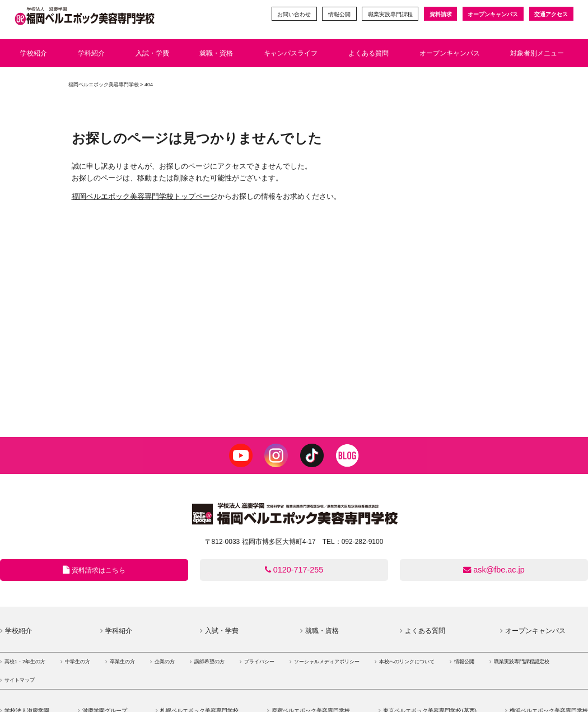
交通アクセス (551, 14)
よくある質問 (425, 631)
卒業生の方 (122, 662)
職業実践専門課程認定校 (522, 662)
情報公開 (339, 14)
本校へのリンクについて (407, 662)
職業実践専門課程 (390, 14)
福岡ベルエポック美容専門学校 (104, 85)
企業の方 (165, 662)
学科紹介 (119, 631)
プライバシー (259, 662)
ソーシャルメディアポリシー (327, 662)
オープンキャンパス (493, 14)
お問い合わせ (293, 14)
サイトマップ (20, 680)
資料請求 (440, 14)
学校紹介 (18, 631)
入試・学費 (222, 631)
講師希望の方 (209, 662)
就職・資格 (322, 631)
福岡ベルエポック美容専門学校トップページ (144, 196)
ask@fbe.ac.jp (494, 570)
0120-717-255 (294, 570)
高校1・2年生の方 (25, 662)
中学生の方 (78, 662)
